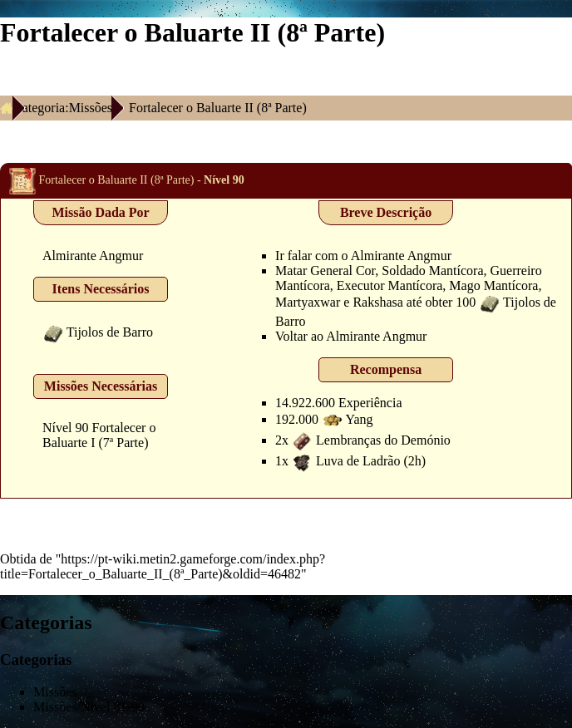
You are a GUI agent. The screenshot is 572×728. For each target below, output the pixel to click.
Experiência (370, 403)
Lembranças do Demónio (383, 440)
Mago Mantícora (493, 285)
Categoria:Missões (63, 108)
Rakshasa (377, 302)
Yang (360, 419)
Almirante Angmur (93, 256)
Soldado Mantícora (432, 271)
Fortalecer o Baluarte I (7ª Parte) (99, 435)
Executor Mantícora (390, 285)
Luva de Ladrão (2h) (371, 461)
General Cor (343, 271)
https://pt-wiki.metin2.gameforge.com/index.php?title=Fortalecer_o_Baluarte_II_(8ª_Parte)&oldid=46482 (163, 566)
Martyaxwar (308, 302)
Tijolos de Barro (110, 332)
